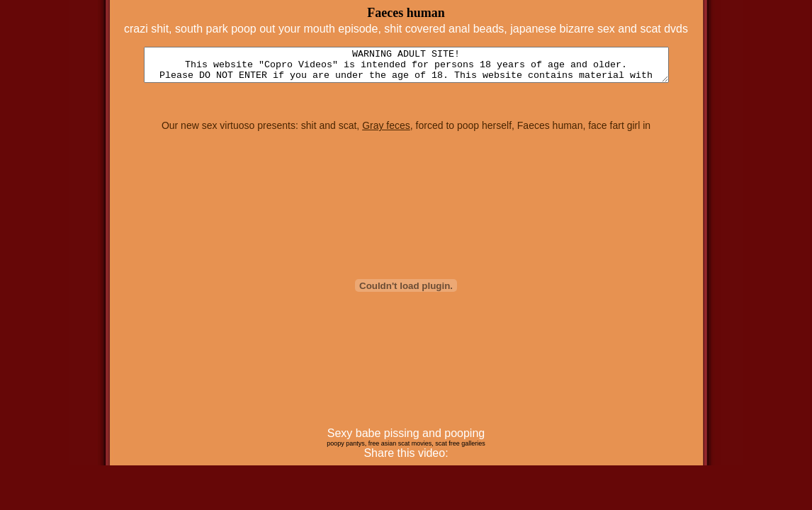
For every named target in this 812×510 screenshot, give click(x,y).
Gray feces (386, 132)
